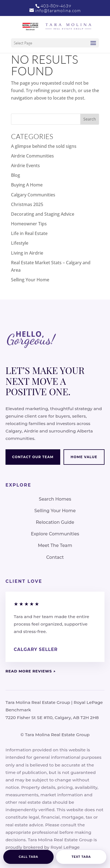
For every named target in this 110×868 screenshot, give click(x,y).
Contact (55, 557)
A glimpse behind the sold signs (44, 146)
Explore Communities (55, 534)
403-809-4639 (56, 6)
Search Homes (55, 499)
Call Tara (28, 857)
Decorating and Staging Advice (43, 214)
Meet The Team (55, 545)
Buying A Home (27, 185)
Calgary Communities (33, 195)
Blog (16, 175)
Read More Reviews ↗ (31, 671)
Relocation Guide (55, 522)
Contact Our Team (33, 457)
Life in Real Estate (29, 233)
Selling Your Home (30, 280)
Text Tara (81, 857)
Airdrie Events (25, 165)
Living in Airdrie (27, 253)
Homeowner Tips (29, 224)
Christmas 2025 (27, 204)
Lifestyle (20, 243)
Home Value (84, 457)
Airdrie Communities (32, 156)
